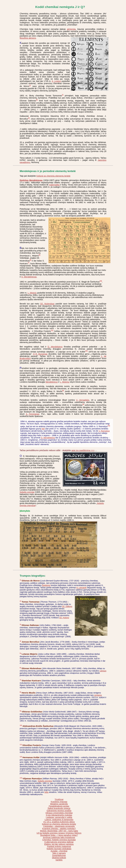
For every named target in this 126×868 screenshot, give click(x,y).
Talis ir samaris (59, 853)
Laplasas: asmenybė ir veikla (59, 817)
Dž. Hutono (64, 618)
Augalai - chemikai (59, 851)
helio (46, 792)
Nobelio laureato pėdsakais (59, 849)
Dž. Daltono (67, 606)
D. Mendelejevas (29, 277)
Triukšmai (59, 799)
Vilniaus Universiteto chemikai (59, 813)
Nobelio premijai (27, 492)
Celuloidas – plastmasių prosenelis (59, 826)
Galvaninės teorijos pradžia (59, 811)
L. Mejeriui (65, 382)
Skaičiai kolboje (59, 858)
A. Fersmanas (33, 414)
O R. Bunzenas (40, 354)
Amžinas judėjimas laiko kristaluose (59, 837)
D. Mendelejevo (55, 347)
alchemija (71, 29)
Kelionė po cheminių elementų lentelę (53, 176)
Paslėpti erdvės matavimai (59, 846)
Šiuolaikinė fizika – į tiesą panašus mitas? (59, 835)
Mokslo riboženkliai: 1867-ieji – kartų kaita (59, 831)
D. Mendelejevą (48, 438)
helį (43, 429)
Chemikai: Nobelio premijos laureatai (59, 840)
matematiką (54, 185)
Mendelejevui (52, 382)
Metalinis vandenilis (59, 804)
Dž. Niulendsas (47, 304)
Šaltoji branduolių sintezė (59, 808)
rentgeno (98, 695)
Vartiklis (59, 860)
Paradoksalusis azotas (59, 806)
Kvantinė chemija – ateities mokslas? (59, 829)
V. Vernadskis (83, 400)
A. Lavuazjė (81, 588)
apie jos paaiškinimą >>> (83, 450)
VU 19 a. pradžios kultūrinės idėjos (59, 822)
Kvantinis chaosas (59, 802)
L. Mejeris (32, 293)
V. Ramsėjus (104, 431)
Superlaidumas (59, 855)
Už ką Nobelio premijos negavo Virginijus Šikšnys (59, 833)
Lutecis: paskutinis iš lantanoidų (59, 820)
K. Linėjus (56, 81)
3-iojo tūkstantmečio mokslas (59, 815)
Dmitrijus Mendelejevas (31, 180)
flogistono (46, 585)
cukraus (103, 671)
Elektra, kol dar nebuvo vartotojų (59, 844)
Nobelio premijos (45, 781)
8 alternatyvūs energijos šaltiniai (59, 842)
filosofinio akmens (28, 38)
